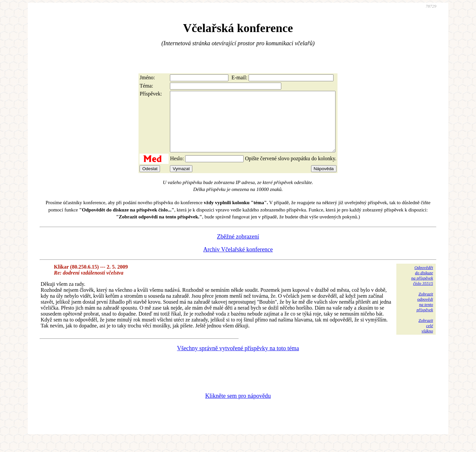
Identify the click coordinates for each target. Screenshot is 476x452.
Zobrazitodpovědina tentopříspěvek (425, 314)
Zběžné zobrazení (238, 248)
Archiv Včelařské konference (238, 261)
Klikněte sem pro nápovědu (238, 408)
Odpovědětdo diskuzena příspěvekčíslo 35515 (422, 287)
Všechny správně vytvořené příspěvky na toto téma (238, 360)
